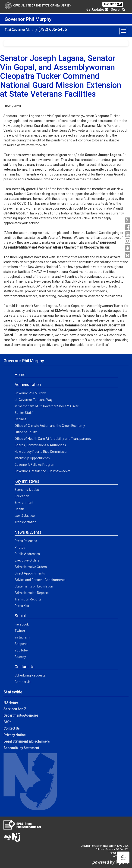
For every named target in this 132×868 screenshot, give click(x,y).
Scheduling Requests (30, 675)
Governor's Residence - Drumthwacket (42, 471)
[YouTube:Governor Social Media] (128, 234)
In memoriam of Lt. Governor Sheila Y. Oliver (47, 406)
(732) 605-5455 (53, 29)
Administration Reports (32, 593)
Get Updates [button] (97, 10)
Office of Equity (26, 432)
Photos (20, 547)
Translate (113, 4)
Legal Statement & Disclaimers (27, 741)
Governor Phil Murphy (30, 393)
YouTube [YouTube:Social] (21, 650)
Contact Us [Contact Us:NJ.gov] (12, 728)
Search (118, 10)
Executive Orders (27, 560)
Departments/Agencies (21, 715)
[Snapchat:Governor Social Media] (128, 248)
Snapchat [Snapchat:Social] (22, 644)
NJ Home (11, 702)
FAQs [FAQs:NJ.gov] (7, 722)
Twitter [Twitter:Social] (20, 631)
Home (20, 375)
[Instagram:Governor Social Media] (128, 241)
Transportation (25, 522)
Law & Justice (25, 516)
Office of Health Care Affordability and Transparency (53, 439)
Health (19, 509)
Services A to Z (15, 709)
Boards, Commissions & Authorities (40, 445)
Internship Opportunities (32, 458)
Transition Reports (28, 599)
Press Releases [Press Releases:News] (26, 541)
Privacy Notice (14, 735)
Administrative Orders (31, 567)
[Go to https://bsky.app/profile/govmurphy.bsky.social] (128, 255)
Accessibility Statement (21, 748)
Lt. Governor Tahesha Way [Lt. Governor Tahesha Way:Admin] (34, 400)
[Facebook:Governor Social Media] (128, 227)
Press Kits (22, 606)
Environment (24, 503)
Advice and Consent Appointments (40, 580)
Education (22, 496)
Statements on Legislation (34, 586)
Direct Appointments (30, 573)
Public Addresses (27, 554)
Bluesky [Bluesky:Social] (20, 657)
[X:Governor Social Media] (128, 220)
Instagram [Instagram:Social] (22, 637)
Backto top (123, 857)
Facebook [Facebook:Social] (22, 624)
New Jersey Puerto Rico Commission (41, 452)
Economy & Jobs (27, 490)
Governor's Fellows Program (35, 465)
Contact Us (23, 682)
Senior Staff (24, 413)
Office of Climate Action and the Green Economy (50, 426)
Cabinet (20, 419)
